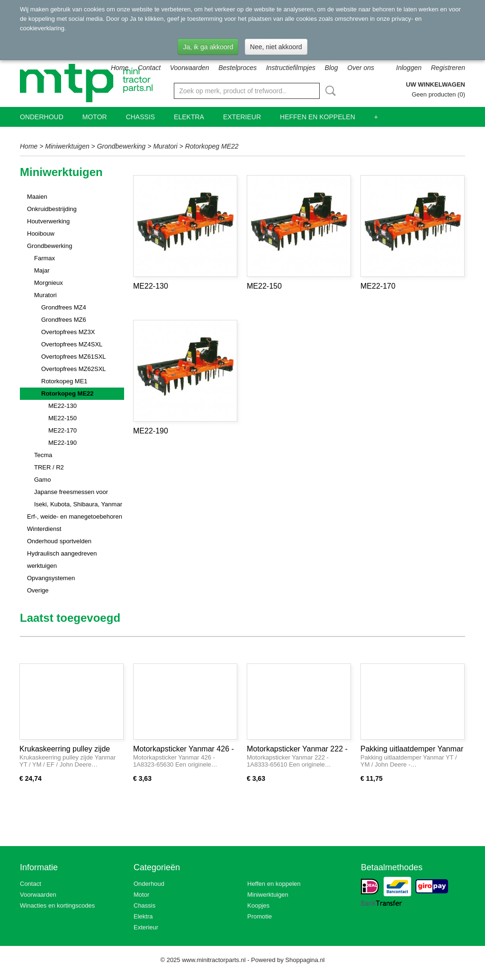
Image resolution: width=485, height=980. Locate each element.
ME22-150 (63, 418)
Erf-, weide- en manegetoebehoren (75, 516)
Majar (42, 270)
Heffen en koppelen (318, 117)
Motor (95, 117)
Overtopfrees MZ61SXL (74, 357)
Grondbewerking (121, 146)
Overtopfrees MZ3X (68, 332)
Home (120, 68)
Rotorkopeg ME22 (212, 146)
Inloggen (409, 68)
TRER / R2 (49, 467)
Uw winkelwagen (436, 84)
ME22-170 (63, 430)
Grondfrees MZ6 (64, 320)
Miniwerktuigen (67, 146)
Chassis (140, 117)
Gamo (42, 480)
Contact (149, 68)
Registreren (448, 68)
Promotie (260, 916)
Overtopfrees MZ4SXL (72, 344)
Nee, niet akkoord (276, 47)
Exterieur (242, 117)
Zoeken (329, 91)
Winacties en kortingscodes (57, 905)
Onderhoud (42, 117)
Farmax (45, 258)
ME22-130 (63, 406)
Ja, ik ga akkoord (208, 47)
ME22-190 (63, 443)
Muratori (165, 146)
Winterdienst (44, 529)
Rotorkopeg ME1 (64, 381)
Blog (332, 68)
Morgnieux (49, 283)
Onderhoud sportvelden (59, 541)
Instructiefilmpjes (291, 68)
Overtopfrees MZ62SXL (74, 369)
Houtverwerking (48, 221)
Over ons (361, 68)
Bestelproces (238, 68)
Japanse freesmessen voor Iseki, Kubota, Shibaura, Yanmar (78, 498)
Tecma (43, 455)
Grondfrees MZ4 (64, 307)
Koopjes (258, 905)
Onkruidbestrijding (52, 209)
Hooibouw (41, 234)
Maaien (37, 197)
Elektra (189, 117)
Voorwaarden (190, 68)
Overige (38, 590)
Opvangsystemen (51, 578)
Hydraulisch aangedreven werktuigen (62, 560)
